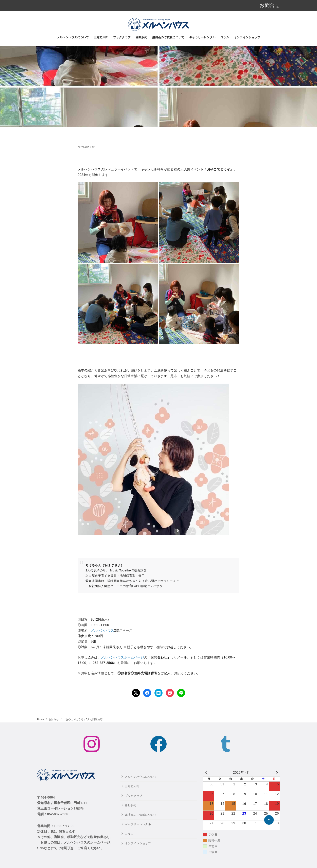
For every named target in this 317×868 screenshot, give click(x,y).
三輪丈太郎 (101, 37)
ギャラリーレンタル (202, 37)
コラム (225, 37)
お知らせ (54, 719)
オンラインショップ (247, 37)
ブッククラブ (122, 37)
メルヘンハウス (103, 630)
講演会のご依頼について (168, 37)
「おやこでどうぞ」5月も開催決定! (83, 719)
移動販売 (142, 37)
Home (41, 719)
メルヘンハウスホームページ (122, 657)
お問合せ (270, 5)
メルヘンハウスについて (73, 37)
